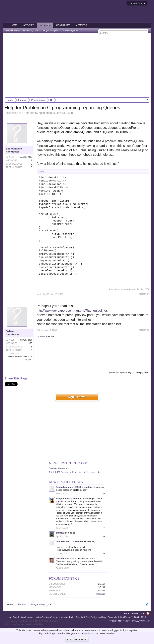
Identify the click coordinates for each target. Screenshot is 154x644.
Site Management (71, 30)
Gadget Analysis (50, 30)
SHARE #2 (144, 330)
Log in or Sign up (137, 3)
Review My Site (30, 30)
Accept (70, 639)
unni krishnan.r (64, 541)
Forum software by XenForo (31, 621)
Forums (45, 25)
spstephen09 (47, 113)
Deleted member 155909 (68, 487)
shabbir (42, 336)
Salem (10, 331)
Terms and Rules (120, 621)
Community (63, 25)
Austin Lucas (63, 558)
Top (142, 613)
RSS (148, 613)
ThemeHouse (50, 624)
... (84, 30)
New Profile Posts (66, 482)
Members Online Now (68, 463)
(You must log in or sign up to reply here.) (129, 372)
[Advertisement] (77, 65)
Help (127, 613)
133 (30, 343)
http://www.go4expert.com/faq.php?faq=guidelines (72, 311)
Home (14, 25)
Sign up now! (77, 397)
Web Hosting (13, 30)
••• (104, 494)
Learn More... (81, 639)
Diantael (53, 468)
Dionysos (63, 468)
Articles (29, 25)
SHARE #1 (144, 294)
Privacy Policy (141, 621)
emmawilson (62, 533)
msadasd (101, 594)
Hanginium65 (63, 499)
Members (81, 25)
